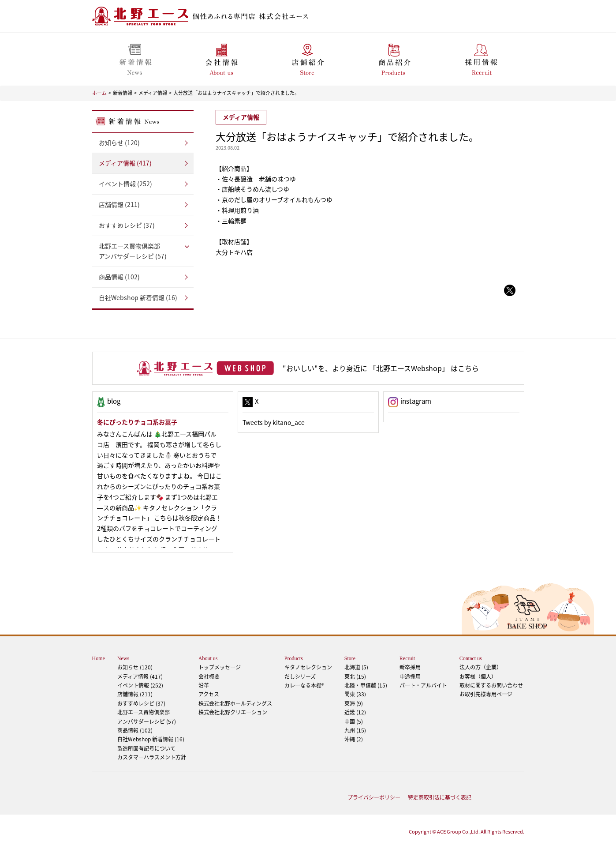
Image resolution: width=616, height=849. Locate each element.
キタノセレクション (308, 667)
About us (208, 658)
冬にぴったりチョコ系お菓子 (137, 422)
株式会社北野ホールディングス (235, 703)
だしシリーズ (300, 676)
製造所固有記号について (146, 748)
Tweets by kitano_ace (274, 422)
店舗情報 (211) (119, 204)
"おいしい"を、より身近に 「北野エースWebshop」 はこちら (381, 368)
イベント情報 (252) (125, 184)
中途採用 (410, 676)
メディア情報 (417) (125, 163)
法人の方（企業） (481, 667)
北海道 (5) (356, 667)
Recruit (407, 658)
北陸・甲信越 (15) (366, 685)
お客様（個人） (478, 676)
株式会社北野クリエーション (233, 712)
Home (99, 658)
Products (294, 658)
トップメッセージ (220, 667)
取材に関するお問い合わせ (491, 685)
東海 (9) (354, 703)
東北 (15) (355, 676)
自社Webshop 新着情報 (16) (138, 297)
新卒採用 (410, 667)
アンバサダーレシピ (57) (143, 251)
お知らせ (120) (119, 143)
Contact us (471, 658)
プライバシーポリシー (374, 797)
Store (350, 658)
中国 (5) (354, 721)
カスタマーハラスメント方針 (152, 757)
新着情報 (123, 93)
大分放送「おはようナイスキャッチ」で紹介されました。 (236, 93)
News (123, 658)
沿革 (204, 685)
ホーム (99, 93)
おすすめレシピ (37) (127, 225)
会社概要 (209, 676)
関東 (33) (355, 694)
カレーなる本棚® (304, 685)
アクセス (209, 694)
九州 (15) (355, 730)
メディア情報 (153, 93)
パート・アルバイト (423, 685)
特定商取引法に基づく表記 (440, 797)
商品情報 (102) (119, 277)
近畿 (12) (355, 712)
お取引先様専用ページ (486, 694)
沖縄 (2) (354, 739)
